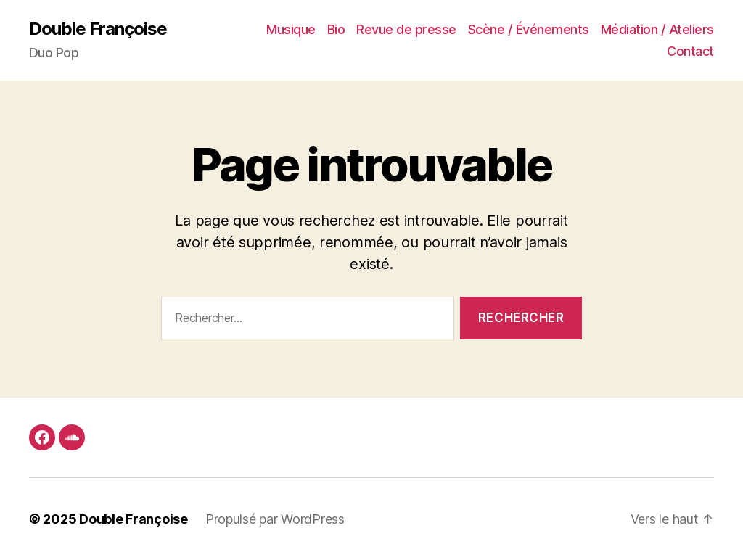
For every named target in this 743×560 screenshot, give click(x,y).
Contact (690, 51)
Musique (291, 29)
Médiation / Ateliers (657, 29)
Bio (336, 29)
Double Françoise (98, 29)
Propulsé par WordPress (275, 519)
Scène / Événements (529, 29)
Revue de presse (406, 29)
